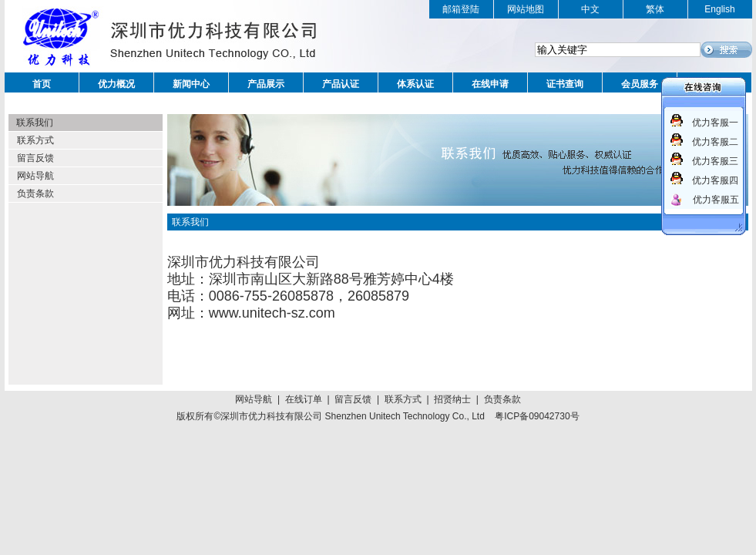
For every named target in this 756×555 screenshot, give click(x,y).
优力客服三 (715, 161)
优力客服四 (715, 180)
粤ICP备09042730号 (537, 416)
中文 (590, 9)
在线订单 (304, 399)
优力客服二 (715, 142)
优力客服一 (715, 123)
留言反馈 (35, 158)
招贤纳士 (452, 399)
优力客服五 (716, 200)
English (719, 9)
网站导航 (35, 176)
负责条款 (35, 193)
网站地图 (526, 9)
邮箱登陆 (461, 9)
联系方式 (35, 140)
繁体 (655, 9)
